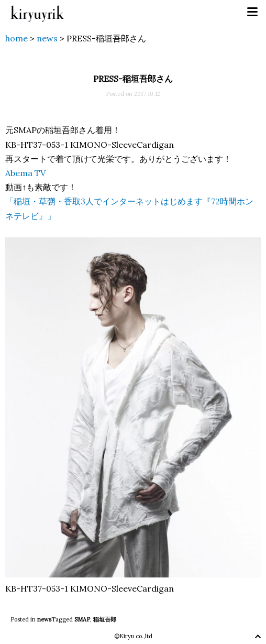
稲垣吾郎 (105, 619)
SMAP (82, 619)
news (44, 619)
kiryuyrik (37, 12)
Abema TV (25, 173)
